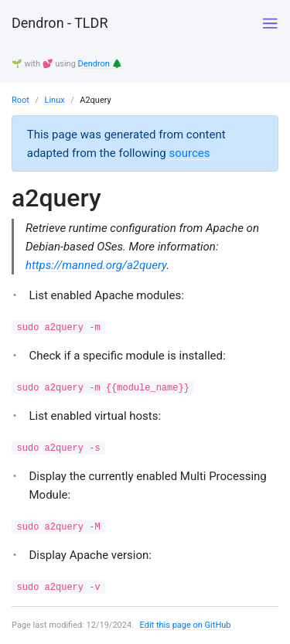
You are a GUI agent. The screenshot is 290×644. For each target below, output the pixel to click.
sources (189, 153)
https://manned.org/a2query (96, 265)
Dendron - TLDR (60, 23)
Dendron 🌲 (101, 64)
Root (20, 100)
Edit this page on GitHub (186, 625)
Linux (54, 100)
